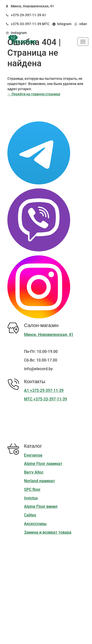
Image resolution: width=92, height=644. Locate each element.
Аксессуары (35, 524)
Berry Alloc (34, 472)
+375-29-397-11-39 (26, 15)
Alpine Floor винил (41, 506)
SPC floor (32, 489)
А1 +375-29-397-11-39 (44, 390)
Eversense (33, 455)
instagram (19, 33)
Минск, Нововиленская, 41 (32, 6)
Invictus (31, 498)
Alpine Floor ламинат (43, 464)
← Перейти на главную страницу (34, 94)
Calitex (30, 515)
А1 (44, 15)
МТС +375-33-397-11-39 (46, 399)
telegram (64, 24)
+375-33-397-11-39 (26, 24)
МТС (46, 24)
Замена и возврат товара (48, 532)
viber (83, 24)
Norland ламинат (39, 481)
